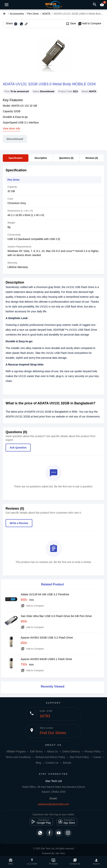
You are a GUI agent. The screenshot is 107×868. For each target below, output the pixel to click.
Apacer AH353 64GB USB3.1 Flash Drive (46, 659)
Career (97, 757)
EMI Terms (36, 751)
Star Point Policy (79, 757)
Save (71, 24)
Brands (67, 763)
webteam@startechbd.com (53, 804)
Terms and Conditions (18, 757)
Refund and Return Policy (50, 757)
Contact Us (52, 763)
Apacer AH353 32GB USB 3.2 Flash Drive (47, 637)
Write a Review (19, 523)
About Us (52, 751)
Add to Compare (90, 24)
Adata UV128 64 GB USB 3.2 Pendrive (45, 594)
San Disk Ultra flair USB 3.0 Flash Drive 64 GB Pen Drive (56, 616)
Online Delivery (71, 751)
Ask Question (18, 448)
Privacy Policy (93, 751)
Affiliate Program (16, 751)
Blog (38, 763)
